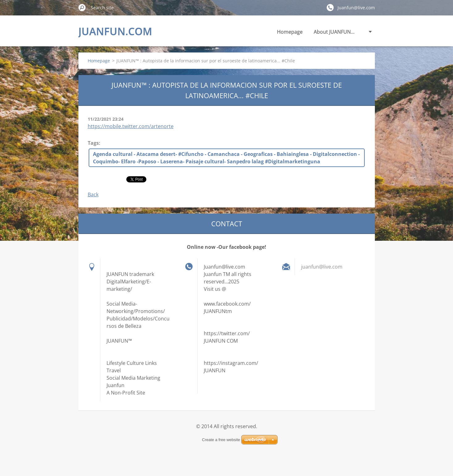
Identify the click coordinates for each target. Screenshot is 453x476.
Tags (93, 143)
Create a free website (221, 440)
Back (93, 194)
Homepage (290, 32)
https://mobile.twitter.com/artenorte (131, 126)
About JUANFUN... (334, 32)
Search (82, 7)
